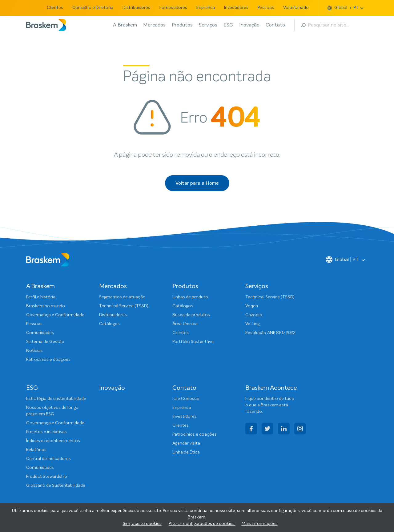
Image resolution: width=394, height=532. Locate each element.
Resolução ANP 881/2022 (270, 333)
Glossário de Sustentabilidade (56, 486)
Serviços (208, 25)
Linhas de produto (190, 297)
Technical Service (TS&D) (124, 306)
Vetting (252, 324)
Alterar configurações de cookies (202, 524)
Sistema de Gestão (45, 342)
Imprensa (206, 8)
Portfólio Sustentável (193, 342)
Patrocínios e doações (48, 360)
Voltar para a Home (197, 183)
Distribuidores (136, 8)
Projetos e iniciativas (46, 432)
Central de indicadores (48, 459)
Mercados (154, 25)
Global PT (343, 8)
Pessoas (266, 8)
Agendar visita (186, 443)
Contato (275, 25)
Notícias (34, 351)
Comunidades (40, 333)
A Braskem (125, 25)
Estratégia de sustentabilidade (56, 399)
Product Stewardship (47, 477)
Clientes (55, 8)
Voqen (252, 306)
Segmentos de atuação (122, 297)
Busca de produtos (191, 315)
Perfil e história (41, 297)
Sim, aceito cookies (142, 524)
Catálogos (109, 324)
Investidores (236, 8)
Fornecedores (173, 8)
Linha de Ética (186, 452)
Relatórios (36, 450)
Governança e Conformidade (55, 315)
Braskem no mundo (46, 306)
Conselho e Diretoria (93, 8)
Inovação (249, 25)
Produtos (182, 25)
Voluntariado (296, 8)
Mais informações (260, 524)
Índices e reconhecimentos (53, 441)
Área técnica (185, 324)
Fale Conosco (186, 399)
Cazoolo (254, 315)
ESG (228, 25)
